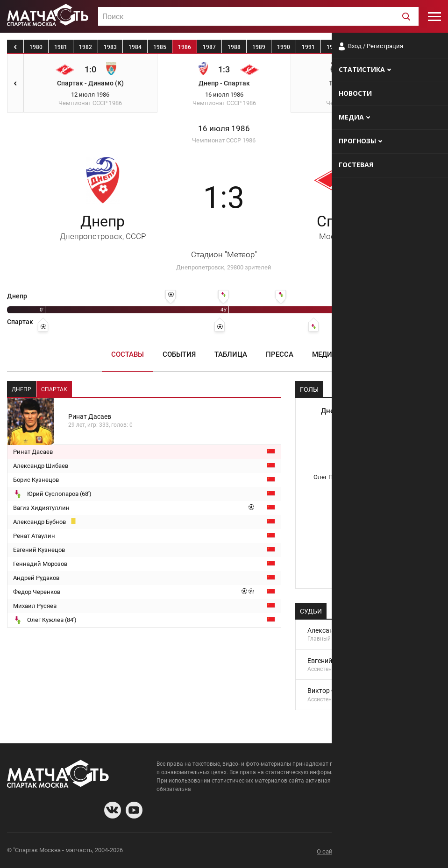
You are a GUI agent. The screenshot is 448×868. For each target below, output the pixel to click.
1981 (61, 47)
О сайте (327, 851)
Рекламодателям (416, 851)
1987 (209, 47)
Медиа (324, 354)
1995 (407, 47)
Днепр (103, 227)
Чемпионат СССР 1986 (224, 140)
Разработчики (365, 851)
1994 (383, 47)
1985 (160, 47)
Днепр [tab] (21, 389)
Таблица (231, 354)
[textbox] (258, 17)
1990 (284, 47)
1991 (308, 47)
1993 (358, 47)
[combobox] (258, 16)
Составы (128, 354)
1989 (259, 47)
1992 (333, 47)
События (179, 354)
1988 (234, 47)
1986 (185, 47)
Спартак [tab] (54, 389)
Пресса (280, 354)
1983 (110, 47)
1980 (36, 47)
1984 (135, 47)
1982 (85, 47)
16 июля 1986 (224, 129)
